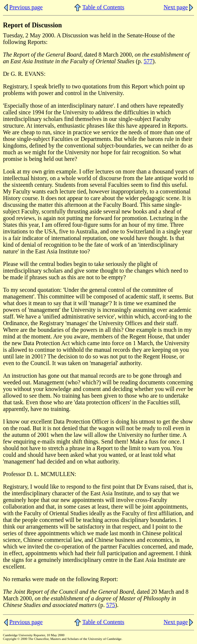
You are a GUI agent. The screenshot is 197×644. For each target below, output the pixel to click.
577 (148, 61)
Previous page (26, 7)
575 (111, 605)
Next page (176, 7)
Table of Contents (103, 7)
